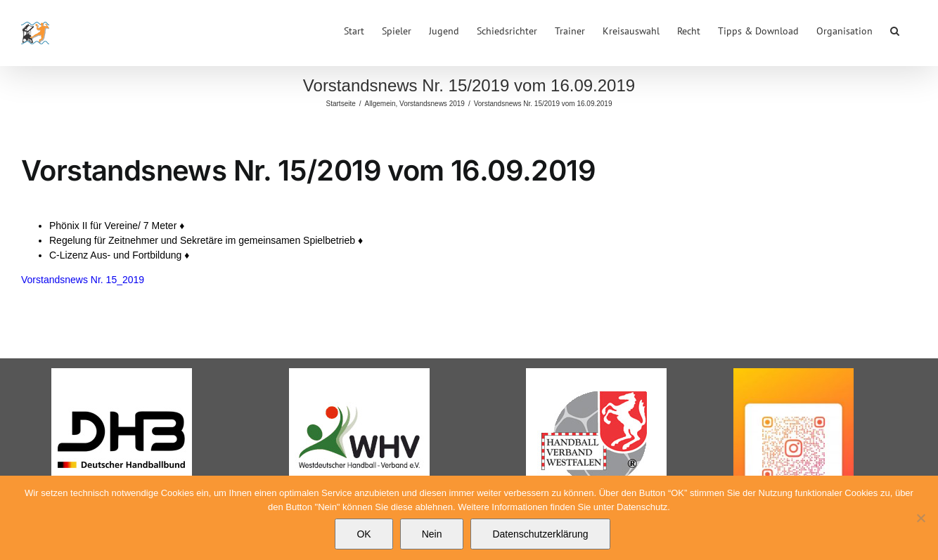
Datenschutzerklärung (540, 534)
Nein (432, 534)
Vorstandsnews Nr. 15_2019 (83, 280)
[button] (895, 30)
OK (364, 534)
